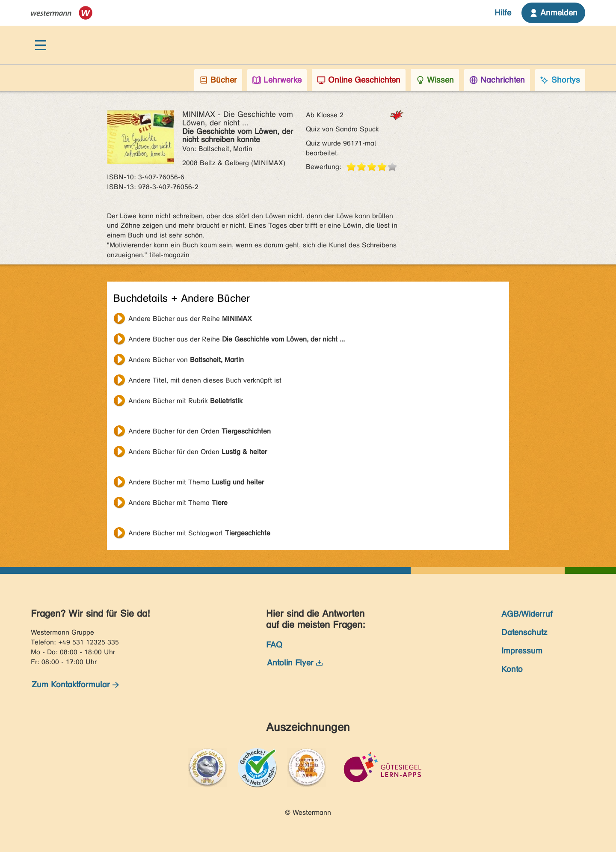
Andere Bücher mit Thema (196, 482)
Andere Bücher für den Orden (200, 431)
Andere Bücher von (186, 360)
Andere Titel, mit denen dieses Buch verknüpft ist (205, 380)
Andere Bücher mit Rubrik (185, 401)
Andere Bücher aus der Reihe (190, 319)
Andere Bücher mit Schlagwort (199, 533)
